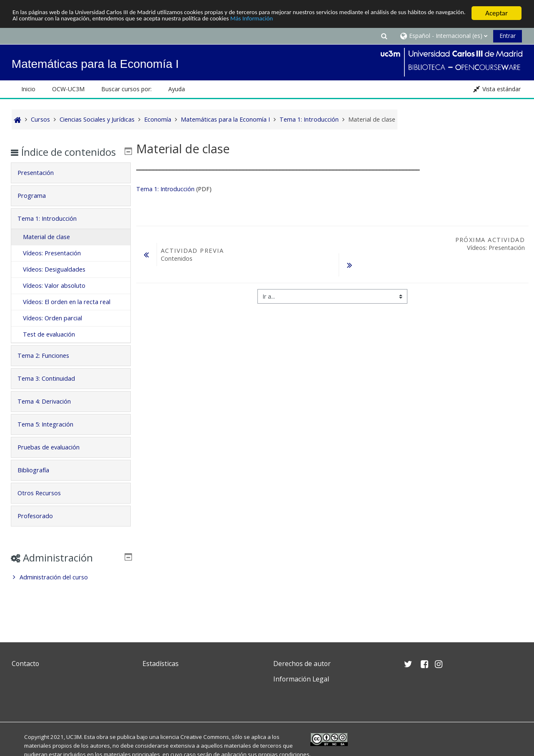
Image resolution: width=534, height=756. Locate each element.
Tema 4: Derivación (50, 413)
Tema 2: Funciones (49, 368)
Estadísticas (161, 664)
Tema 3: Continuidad (52, 390)
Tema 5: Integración (51, 436)
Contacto (25, 664)
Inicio (28, 89)
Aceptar (497, 13)
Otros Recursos (45, 505)
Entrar (508, 36)
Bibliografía (39, 482)
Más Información (352, 21)
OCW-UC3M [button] (68, 89)
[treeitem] (71, 589)
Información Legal (301, 679)
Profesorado (41, 528)
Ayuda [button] (177, 89)
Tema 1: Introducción (165, 189)
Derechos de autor (302, 664)
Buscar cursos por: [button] (126, 89)
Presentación (41, 185)
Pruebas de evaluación (54, 459)
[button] (384, 36)
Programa (37, 208)
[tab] (71, 185)
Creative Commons (205, 737)
